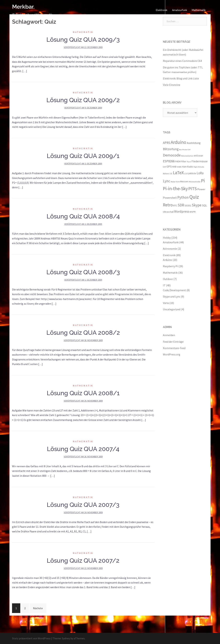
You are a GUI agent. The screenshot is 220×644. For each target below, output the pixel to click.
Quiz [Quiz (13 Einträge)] (194, 197)
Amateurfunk (180, 10)
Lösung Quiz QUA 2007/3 (83, 505)
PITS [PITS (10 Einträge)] (193, 189)
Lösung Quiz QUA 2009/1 (83, 156)
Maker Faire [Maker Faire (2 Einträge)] (175, 182)
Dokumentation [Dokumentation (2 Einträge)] (187, 156)
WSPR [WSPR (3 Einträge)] (193, 212)
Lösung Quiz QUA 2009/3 (83, 39)
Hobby (167, 238)
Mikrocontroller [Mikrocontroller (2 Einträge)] (195, 182)
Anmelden (169, 335)
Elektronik (162, 10)
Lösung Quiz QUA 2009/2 (83, 100)
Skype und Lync (172, 297)
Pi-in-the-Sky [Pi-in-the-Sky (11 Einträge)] (175, 188)
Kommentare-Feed (174, 348)
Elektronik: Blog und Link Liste (181, 78)
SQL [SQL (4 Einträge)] (204, 205)
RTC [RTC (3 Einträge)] (175, 206)
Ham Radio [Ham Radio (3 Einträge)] (188, 167)
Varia (166, 303)
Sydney (66, 638)
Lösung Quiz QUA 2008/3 (83, 272)
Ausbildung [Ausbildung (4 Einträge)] (194, 143)
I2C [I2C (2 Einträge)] (171, 174)
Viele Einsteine (172, 85)
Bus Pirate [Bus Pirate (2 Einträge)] (183, 150)
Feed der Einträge (173, 342)
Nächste (38, 608)
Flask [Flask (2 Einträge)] (189, 162)
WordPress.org (172, 354)
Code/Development (174, 290)
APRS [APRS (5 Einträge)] (167, 143)
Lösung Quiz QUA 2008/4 (83, 216)
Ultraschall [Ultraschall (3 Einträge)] (168, 212)
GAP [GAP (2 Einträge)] (164, 167)
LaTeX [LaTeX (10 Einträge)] (178, 173)
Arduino (167, 260)
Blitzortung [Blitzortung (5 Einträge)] (171, 149)
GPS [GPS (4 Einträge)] (169, 166)
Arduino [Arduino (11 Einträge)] (178, 142)
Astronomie (170, 249)
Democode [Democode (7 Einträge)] (172, 155)
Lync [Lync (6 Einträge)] (167, 181)
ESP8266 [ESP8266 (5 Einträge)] (169, 161)
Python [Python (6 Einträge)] (183, 197)
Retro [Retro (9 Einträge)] (168, 205)
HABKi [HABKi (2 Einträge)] (179, 167)
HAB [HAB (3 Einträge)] (174, 167)
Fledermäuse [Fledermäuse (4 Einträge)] (200, 161)
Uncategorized (172, 309)
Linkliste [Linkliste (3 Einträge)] (192, 173)
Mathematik (199, 10)
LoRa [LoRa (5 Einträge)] (200, 173)
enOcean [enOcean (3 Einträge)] (198, 156)
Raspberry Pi (170, 266)
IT (164, 285)
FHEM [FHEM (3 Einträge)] (178, 161)
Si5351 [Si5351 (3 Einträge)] (188, 206)
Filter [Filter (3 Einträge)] (184, 161)
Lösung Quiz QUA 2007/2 (83, 560)
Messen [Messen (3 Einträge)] (184, 181)
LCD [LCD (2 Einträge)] (186, 174)
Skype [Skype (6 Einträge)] (197, 205)
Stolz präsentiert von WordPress (31, 638)
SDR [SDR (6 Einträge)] (181, 205)
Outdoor (168, 279)
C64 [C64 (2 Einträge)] (189, 150)
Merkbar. (23, 7)
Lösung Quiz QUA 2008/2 (83, 333)
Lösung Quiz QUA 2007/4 (83, 449)
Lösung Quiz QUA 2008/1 (83, 393)
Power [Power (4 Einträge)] (201, 189)
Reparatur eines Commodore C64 (182, 61)
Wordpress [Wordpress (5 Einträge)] (182, 211)
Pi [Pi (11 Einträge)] (203, 181)
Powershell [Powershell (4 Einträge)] (170, 198)
